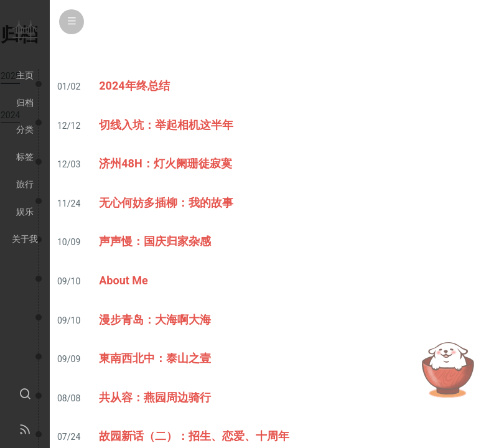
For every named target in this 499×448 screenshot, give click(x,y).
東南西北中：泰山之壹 (155, 358)
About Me (124, 280)
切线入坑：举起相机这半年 (166, 125)
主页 (25, 75)
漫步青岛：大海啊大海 (155, 320)
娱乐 (25, 212)
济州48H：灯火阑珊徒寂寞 (165, 163)
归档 (25, 103)
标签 (25, 157)
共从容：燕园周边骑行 (155, 397)
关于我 (25, 239)
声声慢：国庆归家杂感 (155, 241)
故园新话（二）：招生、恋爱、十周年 (194, 436)
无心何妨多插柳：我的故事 (166, 203)
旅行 (25, 184)
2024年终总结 (134, 86)
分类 (25, 129)
